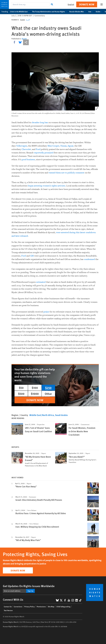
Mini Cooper (53, 146)
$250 (48, 388)
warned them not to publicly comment (66, 173)
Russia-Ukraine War (78, 11)
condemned (89, 259)
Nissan (63, 146)
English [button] (71, 4)
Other (48, 394)
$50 (21, 388)
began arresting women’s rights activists (47, 186)
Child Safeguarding (63, 607)
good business (28, 160)
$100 (35, 388)
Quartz (24, 39)
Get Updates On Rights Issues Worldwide (29, 586)
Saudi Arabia (61, 415)
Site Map (51, 607)
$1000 (35, 394)
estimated (41, 282)
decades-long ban (40, 122)
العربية (28, 20)
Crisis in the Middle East (20, 11)
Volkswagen (22, 146)
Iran (91, 11)
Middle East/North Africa (42, 415)
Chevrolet (26, 149)
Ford (38, 149)
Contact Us (8, 607)
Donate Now (87, 4)
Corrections (18, 607)
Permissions (41, 607)
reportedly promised (44, 153)
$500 (21, 394)
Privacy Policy (29, 607)
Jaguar (71, 146)
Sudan (99, 11)
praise (46, 312)
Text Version (8, 610)
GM (32, 256)
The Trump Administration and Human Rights (50, 11)
